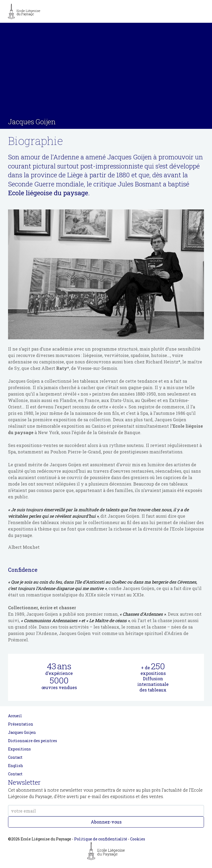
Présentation (21, 724)
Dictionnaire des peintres (33, 741)
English (16, 766)
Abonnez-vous (106, 822)
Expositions (19, 749)
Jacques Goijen (22, 732)
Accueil (15, 716)
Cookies (138, 839)
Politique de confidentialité (101, 839)
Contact (15, 757)
